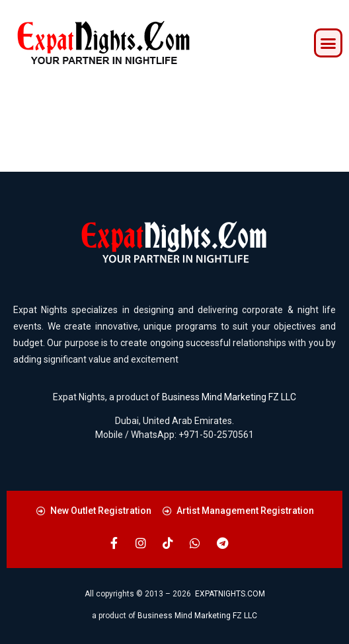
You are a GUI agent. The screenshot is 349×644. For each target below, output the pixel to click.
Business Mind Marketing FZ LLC (229, 397)
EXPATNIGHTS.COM (230, 594)
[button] (329, 43)
